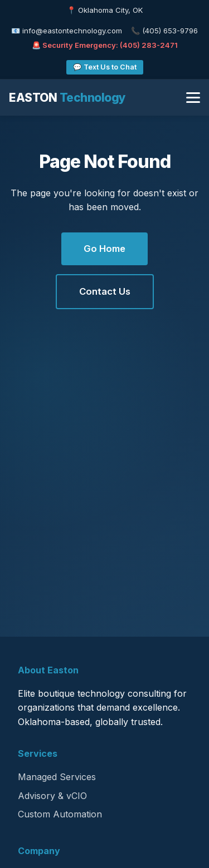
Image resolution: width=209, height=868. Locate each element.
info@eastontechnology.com (72, 31)
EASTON (67, 98)
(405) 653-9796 (170, 31)
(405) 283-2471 (149, 45)
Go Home (104, 249)
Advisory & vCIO (52, 796)
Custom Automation (60, 814)
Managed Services (57, 777)
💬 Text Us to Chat (105, 67)
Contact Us (105, 291)
